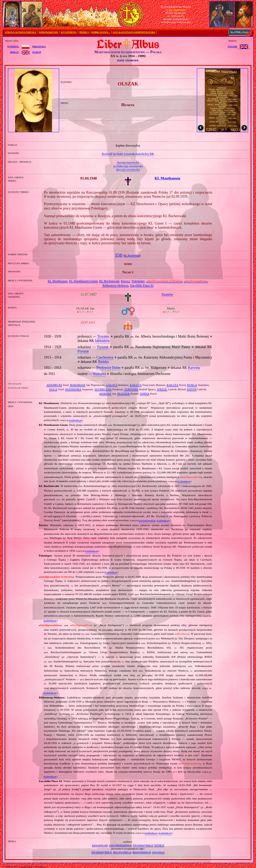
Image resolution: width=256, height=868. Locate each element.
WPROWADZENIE (49, 32)
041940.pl (159, 845)
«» (164, 281)
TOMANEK (131, 389)
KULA (53, 389)
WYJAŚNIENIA (69, 32)
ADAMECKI (54, 385)
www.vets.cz (158, 852)
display (14, 52)
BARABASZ (78, 385)
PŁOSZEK (124, 394)
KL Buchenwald (132, 255)
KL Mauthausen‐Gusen (83, 281)
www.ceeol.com (100, 845)
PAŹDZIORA (73, 389)
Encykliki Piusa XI (142, 285)
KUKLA (192, 385)
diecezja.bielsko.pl (142, 852)
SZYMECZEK (103, 389)
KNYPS (192, 389)
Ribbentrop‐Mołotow (115, 285)
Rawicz (125, 281)
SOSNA (145, 394)
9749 (119, 255)
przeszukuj (39, 46)
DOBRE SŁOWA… (101, 32)
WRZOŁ (162, 389)
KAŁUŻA (136, 385)
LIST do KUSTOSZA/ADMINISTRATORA (134, 32)
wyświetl (13, 46)
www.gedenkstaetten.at (120, 845)
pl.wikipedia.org (75, 420)
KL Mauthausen (57, 281)
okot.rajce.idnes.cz (122, 852)
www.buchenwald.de (147, 521)
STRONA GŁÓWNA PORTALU (21, 32)
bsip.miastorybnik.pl (143, 845)
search (36, 52)
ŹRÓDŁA (84, 32)
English (232, 46)
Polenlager (138, 281)
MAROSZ (105, 394)
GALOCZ (112, 385)
